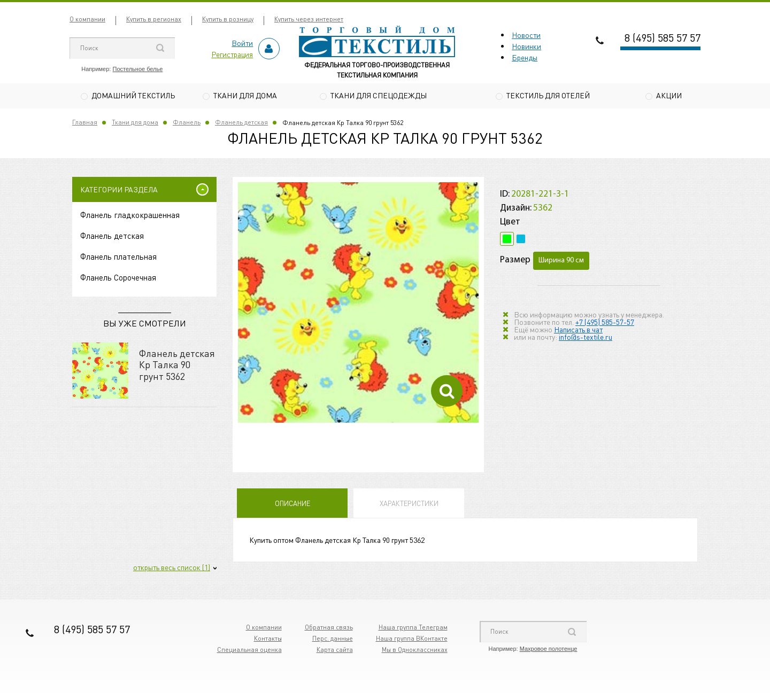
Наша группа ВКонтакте (412, 640)
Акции (669, 95)
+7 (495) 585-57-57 (605, 323)
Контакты (268, 640)
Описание (292, 505)
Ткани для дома (245, 95)
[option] (358, 304)
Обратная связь (329, 629)
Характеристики (409, 505)
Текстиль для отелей (548, 95)
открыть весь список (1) (172, 569)
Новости (526, 35)
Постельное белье (137, 69)
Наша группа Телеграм (413, 629)
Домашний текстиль (133, 95)
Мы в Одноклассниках (415, 651)
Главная (85, 124)
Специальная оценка (249, 651)
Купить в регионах (154, 19)
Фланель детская (241, 124)
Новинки (526, 46)
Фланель (187, 124)
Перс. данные (333, 640)
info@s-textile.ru (586, 338)
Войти (242, 43)
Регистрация (232, 54)
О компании (87, 19)
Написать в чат (578, 330)
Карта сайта (335, 651)
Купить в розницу (228, 19)
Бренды (525, 57)
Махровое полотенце (549, 650)
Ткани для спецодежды (379, 95)
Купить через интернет (309, 19)
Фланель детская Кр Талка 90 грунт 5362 (177, 365)
